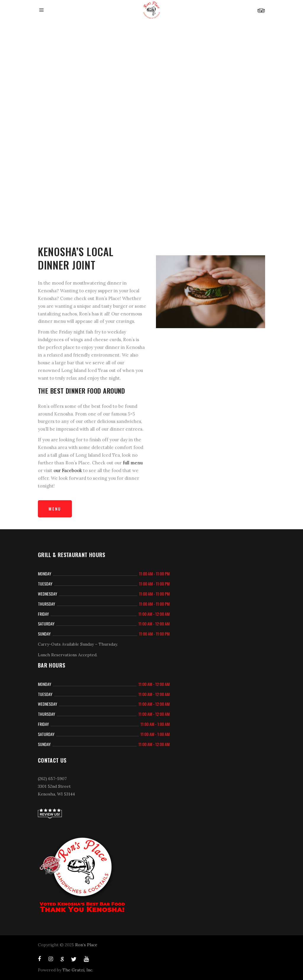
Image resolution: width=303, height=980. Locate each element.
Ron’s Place (86, 945)
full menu (133, 463)
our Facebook (68, 470)
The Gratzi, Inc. (78, 970)
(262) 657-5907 (52, 779)
